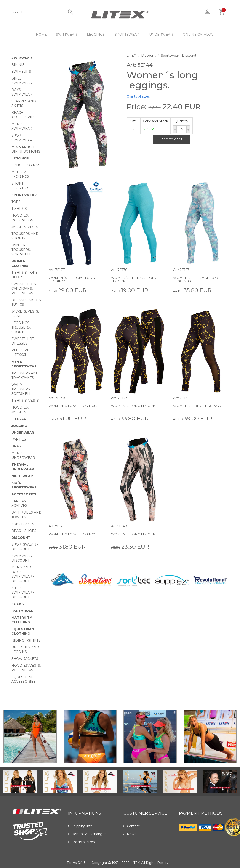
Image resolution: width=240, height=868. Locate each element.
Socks (18, 604)
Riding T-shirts (26, 640)
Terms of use (78, 863)
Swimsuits (21, 72)
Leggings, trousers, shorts (21, 327)
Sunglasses (23, 524)
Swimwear (66, 35)
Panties (19, 439)
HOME (41, 35)
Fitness (19, 419)
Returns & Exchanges (87, 834)
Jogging (19, 426)
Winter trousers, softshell (21, 250)
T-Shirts (19, 209)
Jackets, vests (25, 227)
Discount (21, 538)
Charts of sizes (138, 96)
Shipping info (80, 826)
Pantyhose (22, 611)
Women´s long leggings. (73, 406)
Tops (16, 202)
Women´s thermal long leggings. (72, 279)
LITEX (131, 56)
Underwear (161, 35)
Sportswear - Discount (179, 56)
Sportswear (127, 35)
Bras (16, 446)
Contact (132, 826)
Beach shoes (24, 531)
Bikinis (18, 65)
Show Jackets (25, 659)
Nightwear (22, 476)
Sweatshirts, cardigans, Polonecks (24, 289)
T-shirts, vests (25, 401)
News (130, 834)
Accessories (24, 494)
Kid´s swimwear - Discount (23, 592)
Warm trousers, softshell (21, 389)
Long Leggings (26, 165)
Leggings (96, 35)
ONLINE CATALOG (198, 35)
